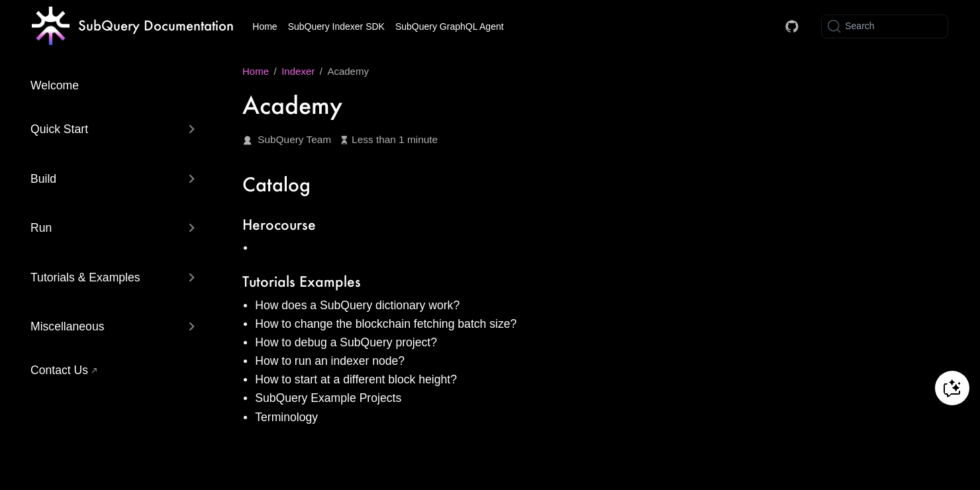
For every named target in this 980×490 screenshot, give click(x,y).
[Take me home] (133, 26)
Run (41, 228)
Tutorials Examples (302, 281)
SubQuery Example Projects (328, 398)
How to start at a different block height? (356, 379)
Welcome (55, 85)
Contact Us (59, 370)
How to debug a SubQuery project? (346, 342)
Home (265, 26)
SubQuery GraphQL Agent (450, 26)
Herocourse (279, 224)
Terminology (286, 417)
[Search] (885, 26)
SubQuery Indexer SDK (336, 26)
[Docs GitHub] (792, 26)
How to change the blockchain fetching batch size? (386, 324)
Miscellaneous (67, 326)
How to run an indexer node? (330, 361)
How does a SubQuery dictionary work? (357, 305)
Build (43, 179)
